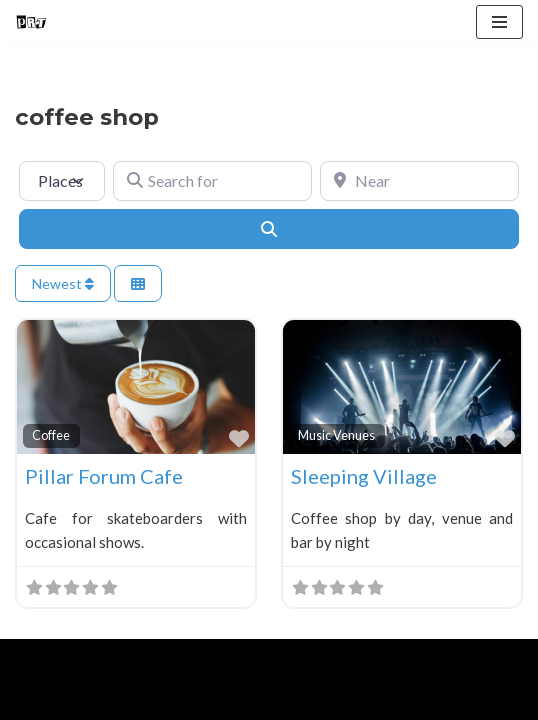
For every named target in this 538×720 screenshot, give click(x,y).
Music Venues (336, 435)
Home (38, 700)
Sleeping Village (364, 476)
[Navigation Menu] (499, 22)
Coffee (51, 435)
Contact (242, 700)
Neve (32, 659)
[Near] (419, 181)
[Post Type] (62, 181)
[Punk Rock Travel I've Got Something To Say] (31, 22)
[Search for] (212, 181)
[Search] (269, 229)
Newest (63, 283)
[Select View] (138, 283)
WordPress (181, 659)
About (106, 700)
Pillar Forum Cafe (104, 476)
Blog (171, 700)
